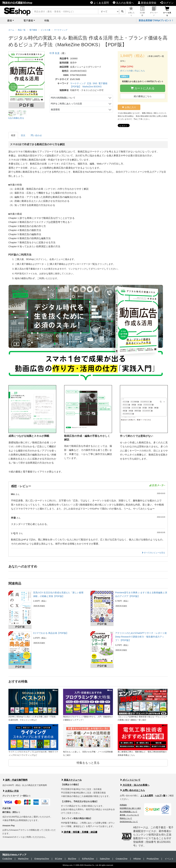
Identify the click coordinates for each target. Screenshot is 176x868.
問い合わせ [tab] (36, 135)
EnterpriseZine (42, 859)
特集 (47, 20)
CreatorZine (122, 859)
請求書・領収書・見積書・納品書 (79, 832)
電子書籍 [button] (28, 20)
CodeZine (7, 859)
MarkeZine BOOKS (92, 87)
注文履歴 (142, 11)
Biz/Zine (72, 859)
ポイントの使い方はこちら (133, 71)
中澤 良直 (54, 53)
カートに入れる (143, 88)
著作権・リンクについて (129, 815)
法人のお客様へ (123, 3)
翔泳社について (126, 818)
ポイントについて (130, 780)
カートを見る (167, 11)
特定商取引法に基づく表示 (130, 808)
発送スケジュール (71, 780)
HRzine (137, 859)
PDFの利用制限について (63, 98)
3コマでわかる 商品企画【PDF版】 (51, 633)
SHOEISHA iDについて (129, 822)
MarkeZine (23, 859)
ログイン (167, 3)
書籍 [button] (10, 20)
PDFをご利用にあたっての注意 (66, 104)
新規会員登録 (147, 3)
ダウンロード (154, 11)
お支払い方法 (11, 791)
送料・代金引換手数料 (15, 780)
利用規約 (123, 805)
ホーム (11, 30)
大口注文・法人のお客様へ (135, 785)
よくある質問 (100, 3)
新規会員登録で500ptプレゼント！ (156, 20)
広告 (89, 83)
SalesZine (105, 859)
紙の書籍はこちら (143, 96)
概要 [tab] (13, 135)
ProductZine (153, 859)
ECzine (59, 859)
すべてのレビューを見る (153, 553)
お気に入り (131, 11)
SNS (95, 83)
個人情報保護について (129, 812)
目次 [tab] (23, 135)
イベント (169, 859)
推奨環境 (55, 110)
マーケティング (78, 83)
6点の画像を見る (16, 118)
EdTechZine (88, 859)
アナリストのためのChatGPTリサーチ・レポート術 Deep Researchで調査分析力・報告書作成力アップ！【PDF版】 (141, 637)
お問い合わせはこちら (132, 790)
